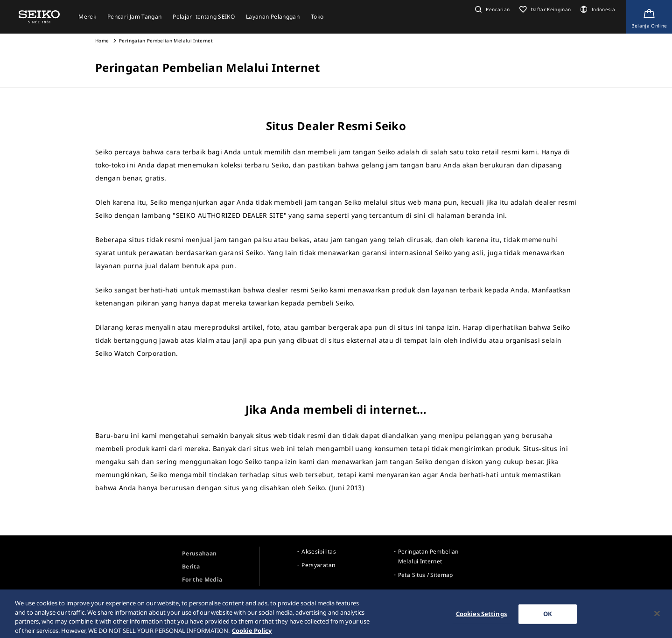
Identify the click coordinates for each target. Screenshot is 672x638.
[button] (491, 9)
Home (102, 41)
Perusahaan (199, 553)
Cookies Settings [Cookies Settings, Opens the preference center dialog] (481, 617)
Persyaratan (318, 565)
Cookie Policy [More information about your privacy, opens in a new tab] (252, 633)
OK (548, 617)
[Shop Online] (649, 17)
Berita (191, 566)
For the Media (202, 579)
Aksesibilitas (319, 551)
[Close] (657, 617)
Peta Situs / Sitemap (426, 575)
